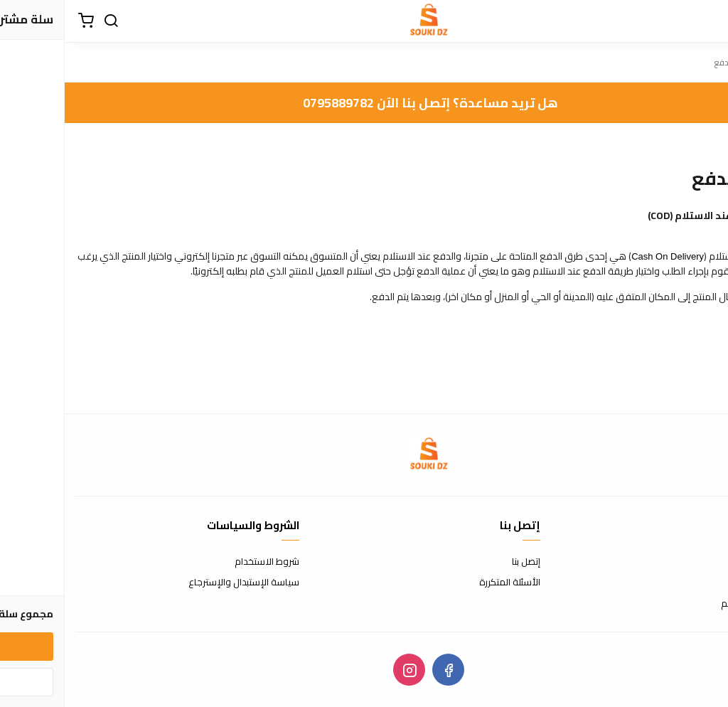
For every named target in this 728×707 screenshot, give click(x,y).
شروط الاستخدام (202, 562)
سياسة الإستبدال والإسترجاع (179, 583)
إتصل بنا (461, 562)
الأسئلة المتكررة (445, 583)
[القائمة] (707, 21)
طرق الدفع (696, 583)
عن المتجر (699, 562)
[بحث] (46, 21)
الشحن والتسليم (687, 604)
